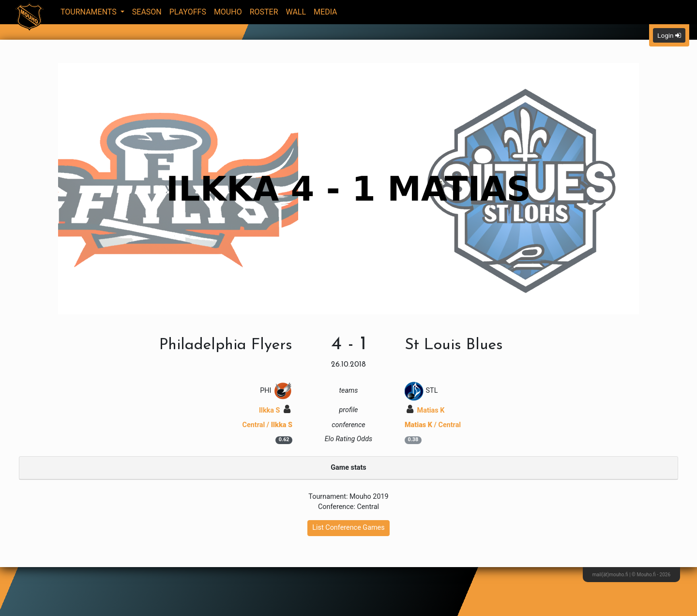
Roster (264, 12)
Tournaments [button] (90, 12)
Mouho (228, 12)
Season (147, 12)
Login (669, 35)
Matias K (425, 410)
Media (326, 12)
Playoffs (188, 12)
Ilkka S (275, 410)
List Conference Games (348, 528)
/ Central (433, 425)
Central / (267, 425)
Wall (296, 12)
